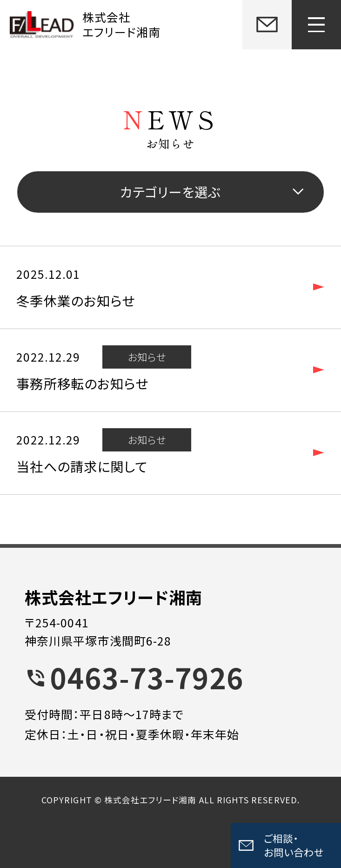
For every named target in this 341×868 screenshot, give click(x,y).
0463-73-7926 (147, 677)
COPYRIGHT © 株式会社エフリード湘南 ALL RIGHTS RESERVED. (170, 800)
